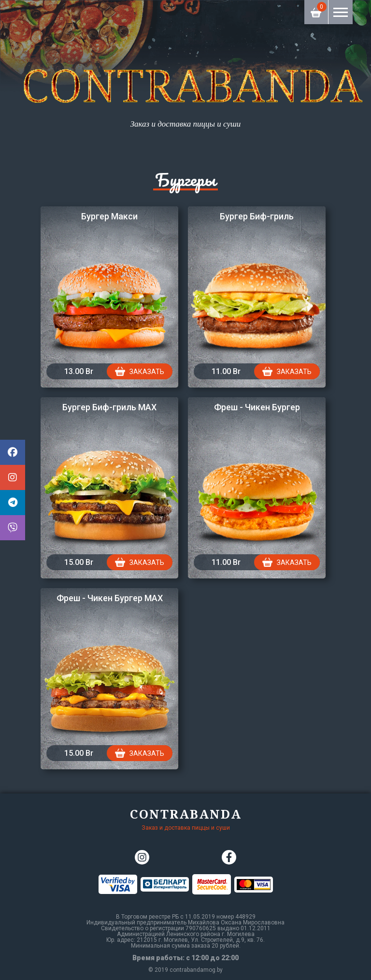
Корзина (316, 9)
